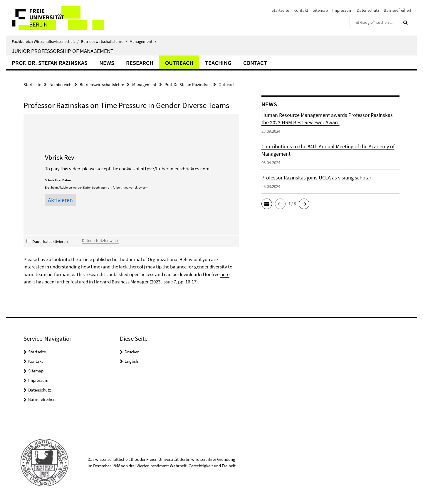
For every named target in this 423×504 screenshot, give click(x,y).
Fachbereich (60, 84)
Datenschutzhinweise (101, 241)
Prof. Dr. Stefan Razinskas (50, 63)
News (107, 63)
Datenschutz (368, 10)
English (131, 361)
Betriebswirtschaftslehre (104, 41)
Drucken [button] (132, 352)
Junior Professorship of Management (63, 51)
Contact (255, 63)
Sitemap (320, 10)
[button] (267, 204)
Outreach (179, 63)
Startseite (280, 10)
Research (140, 63)
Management (143, 41)
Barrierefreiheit (397, 10)
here (225, 274)
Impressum (342, 10)
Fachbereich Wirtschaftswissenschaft (45, 41)
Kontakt (301, 10)
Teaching (218, 63)
